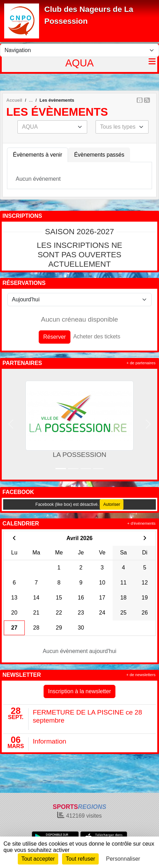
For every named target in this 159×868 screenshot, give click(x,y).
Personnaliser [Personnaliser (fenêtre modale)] (123, 859)
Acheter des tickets (97, 336)
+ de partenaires (141, 363)
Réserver (55, 337)
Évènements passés (99, 155)
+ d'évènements (141, 523)
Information (50, 741)
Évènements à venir (37, 155)
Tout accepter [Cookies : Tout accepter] (38, 859)
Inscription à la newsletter (80, 691)
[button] (11, 424)
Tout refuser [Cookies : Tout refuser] (80, 859)
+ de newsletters (141, 675)
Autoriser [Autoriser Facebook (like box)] (112, 504)
